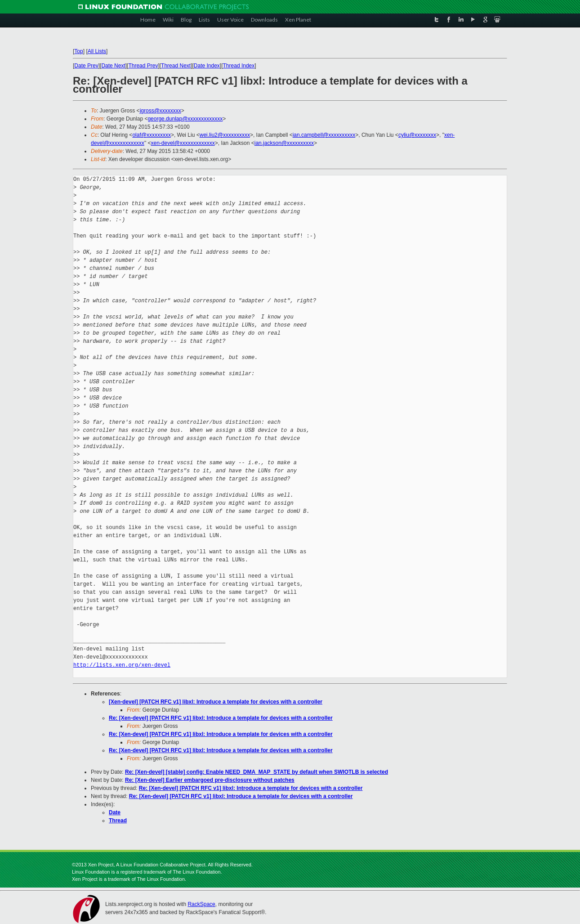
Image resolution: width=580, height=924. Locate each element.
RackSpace (201, 904)
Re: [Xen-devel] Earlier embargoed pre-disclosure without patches (210, 780)
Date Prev (86, 66)
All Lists (97, 51)
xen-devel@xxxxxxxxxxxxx (183, 143)
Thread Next (176, 66)
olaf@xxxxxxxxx (152, 135)
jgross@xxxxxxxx (161, 111)
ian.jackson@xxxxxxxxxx (284, 143)
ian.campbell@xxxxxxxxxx (324, 135)
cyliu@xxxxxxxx (417, 135)
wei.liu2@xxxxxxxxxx (225, 135)
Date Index (207, 66)
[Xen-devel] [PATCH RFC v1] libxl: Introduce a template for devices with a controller (216, 702)
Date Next (113, 66)
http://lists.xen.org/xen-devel (122, 665)
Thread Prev (143, 66)
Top (78, 51)
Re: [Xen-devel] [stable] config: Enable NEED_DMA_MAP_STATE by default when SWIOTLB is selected (257, 772)
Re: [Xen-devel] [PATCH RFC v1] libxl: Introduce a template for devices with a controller (221, 718)
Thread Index (239, 66)
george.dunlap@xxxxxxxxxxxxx (185, 119)
